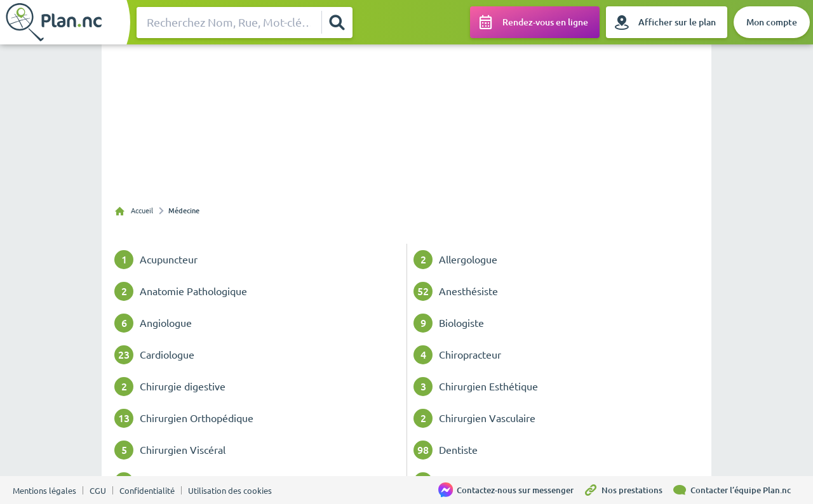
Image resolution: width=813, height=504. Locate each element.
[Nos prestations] (628, 490)
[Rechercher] (337, 22)
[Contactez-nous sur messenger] (511, 490)
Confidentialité (147, 491)
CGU (98, 491)
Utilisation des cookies (230, 491)
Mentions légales (44, 491)
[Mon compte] (772, 22)
